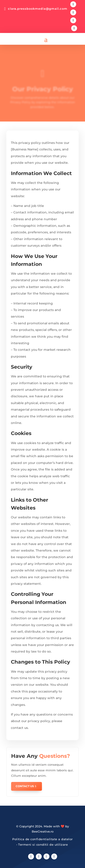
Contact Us (25, 786)
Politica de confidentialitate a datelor (42, 839)
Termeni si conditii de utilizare (43, 845)
